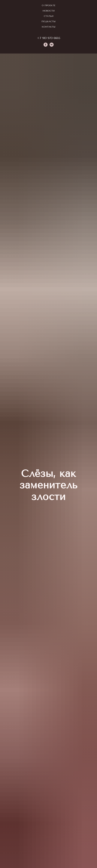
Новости (49, 11)
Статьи (49, 16)
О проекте (49, 5)
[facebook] (46, 45)
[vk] (52, 45)
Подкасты (48, 21)
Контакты (49, 27)
